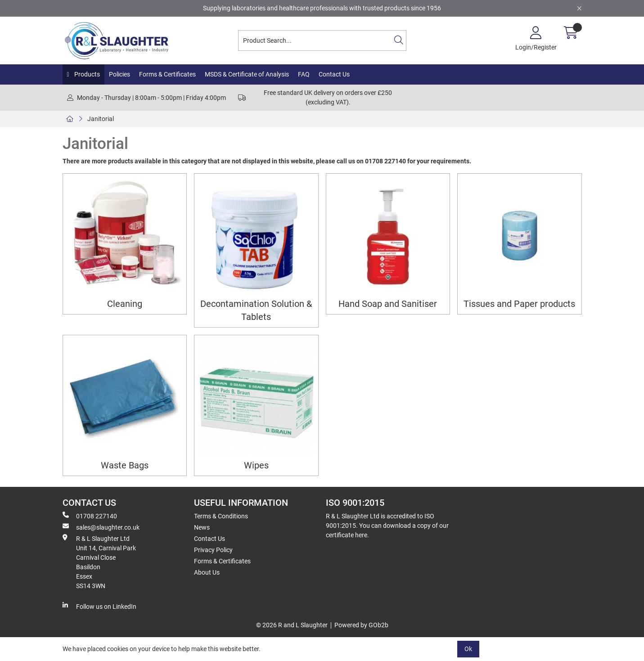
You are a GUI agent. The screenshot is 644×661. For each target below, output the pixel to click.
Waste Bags (125, 465)
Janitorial (101, 119)
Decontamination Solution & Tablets (256, 310)
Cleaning (125, 304)
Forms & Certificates (167, 74)
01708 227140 (90, 516)
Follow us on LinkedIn (99, 606)
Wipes (256, 465)
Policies (119, 74)
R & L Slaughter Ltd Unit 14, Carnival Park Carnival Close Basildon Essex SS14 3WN (99, 562)
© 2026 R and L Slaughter (292, 625)
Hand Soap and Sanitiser (388, 304)
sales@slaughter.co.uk (101, 527)
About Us (207, 572)
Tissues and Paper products (519, 304)
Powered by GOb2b (361, 625)
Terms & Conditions (221, 516)
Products (86, 74)
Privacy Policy (213, 550)
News (202, 527)
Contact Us (334, 74)
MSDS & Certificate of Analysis (247, 74)
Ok (468, 649)
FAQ (304, 74)
